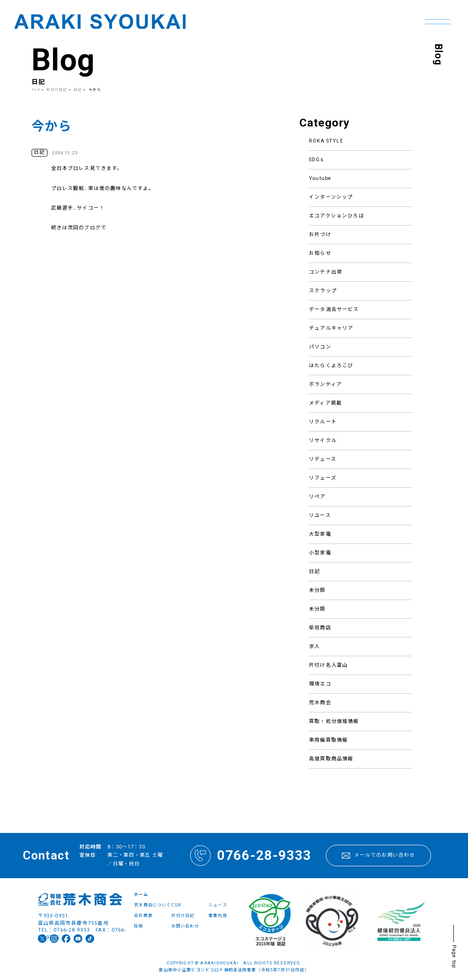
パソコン (320, 347)
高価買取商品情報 (331, 759)
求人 (314, 646)
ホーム (141, 894)
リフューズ (323, 478)
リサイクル (323, 440)
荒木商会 (320, 703)
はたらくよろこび (331, 366)
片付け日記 (57, 90)
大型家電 (320, 534)
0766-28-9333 (250, 856)
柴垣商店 (320, 628)
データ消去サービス (334, 309)
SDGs (316, 160)
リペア (317, 497)
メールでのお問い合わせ (379, 855)
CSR (176, 905)
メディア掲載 (325, 403)
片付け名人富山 (328, 665)
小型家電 (320, 553)
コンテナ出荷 (326, 272)
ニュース (218, 905)
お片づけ (320, 234)
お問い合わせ (185, 926)
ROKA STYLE (326, 141)
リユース (320, 515)
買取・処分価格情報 (334, 721)
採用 (138, 926)
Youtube (320, 178)
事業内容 (218, 915)
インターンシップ (331, 197)
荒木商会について (152, 905)
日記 (314, 572)
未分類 (317, 590)
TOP (36, 90)
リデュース (323, 459)
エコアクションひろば (337, 216)
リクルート (323, 422)
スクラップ (323, 291)
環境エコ (320, 684)
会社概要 (143, 915)
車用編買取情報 (328, 740)
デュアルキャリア (331, 328)
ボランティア (325, 384)
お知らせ (320, 253)
